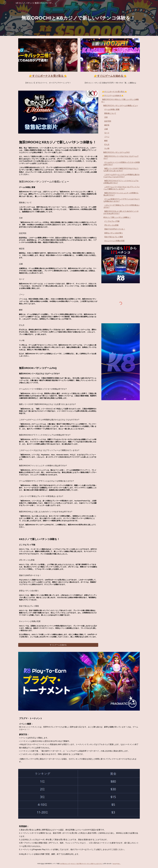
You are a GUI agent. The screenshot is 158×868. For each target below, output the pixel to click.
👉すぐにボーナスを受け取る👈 (114, 92)
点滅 (106, 129)
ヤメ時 (107, 148)
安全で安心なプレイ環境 (114, 237)
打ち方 (107, 145)
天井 (106, 117)
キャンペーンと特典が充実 (114, 241)
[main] (79, 18)
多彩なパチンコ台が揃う (114, 233)
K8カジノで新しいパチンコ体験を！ (117, 217)
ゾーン (107, 137)
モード (107, 133)
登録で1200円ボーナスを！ (115, 229)
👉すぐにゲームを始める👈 (113, 96)
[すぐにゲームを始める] (58, 645)
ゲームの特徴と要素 (112, 109)
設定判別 (108, 121)
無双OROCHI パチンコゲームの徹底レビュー (121, 106)
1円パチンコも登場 (111, 225)
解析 (106, 141)
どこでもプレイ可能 (112, 221)
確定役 (107, 125)
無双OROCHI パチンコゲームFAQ (116, 152)
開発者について (110, 113)
